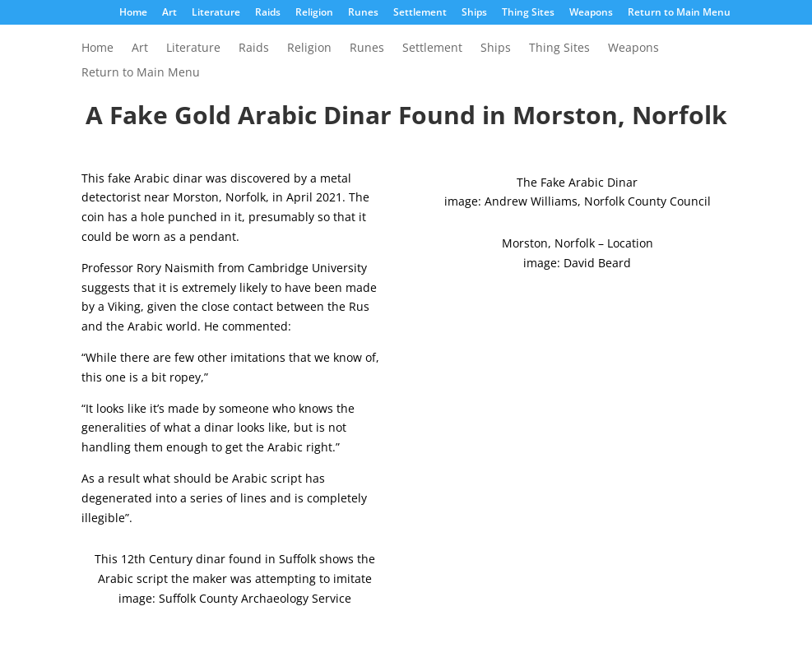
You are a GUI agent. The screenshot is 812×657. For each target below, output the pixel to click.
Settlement (420, 13)
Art (169, 13)
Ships (474, 13)
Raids (268, 13)
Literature (216, 13)
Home (133, 13)
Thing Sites (528, 13)
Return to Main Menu (679, 13)
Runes (363, 13)
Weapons (591, 13)
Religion (314, 13)
